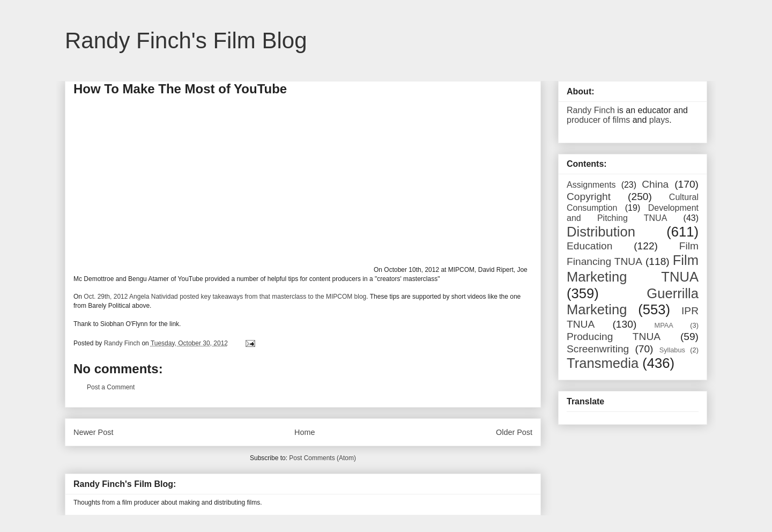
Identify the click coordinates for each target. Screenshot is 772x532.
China (655, 184)
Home (305, 432)
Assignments (591, 185)
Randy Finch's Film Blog (186, 40)
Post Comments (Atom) (322, 458)
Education (589, 246)
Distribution (601, 232)
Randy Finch (591, 110)
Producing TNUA (614, 337)
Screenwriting (598, 349)
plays (659, 120)
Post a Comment (111, 387)
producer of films (598, 120)
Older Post (514, 432)
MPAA (664, 325)
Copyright (589, 197)
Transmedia (603, 363)
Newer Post (93, 432)
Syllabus (672, 350)
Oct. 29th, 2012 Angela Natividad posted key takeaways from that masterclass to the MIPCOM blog (225, 297)
